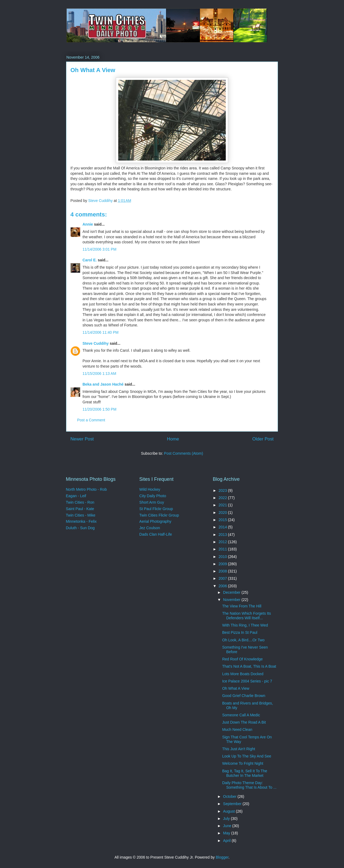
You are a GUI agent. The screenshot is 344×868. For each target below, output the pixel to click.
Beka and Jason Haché (103, 384)
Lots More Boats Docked (243, 674)
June (228, 826)
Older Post (263, 439)
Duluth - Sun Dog (80, 528)
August (229, 811)
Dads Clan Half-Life (155, 534)
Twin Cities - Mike (81, 515)
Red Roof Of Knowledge (243, 659)
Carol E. (90, 260)
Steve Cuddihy (96, 343)
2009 (223, 564)
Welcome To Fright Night (243, 763)
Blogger (222, 857)
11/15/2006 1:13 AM (99, 373)
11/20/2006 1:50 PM (99, 409)
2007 (223, 578)
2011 (223, 549)
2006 (223, 586)
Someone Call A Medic (241, 715)
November (232, 600)
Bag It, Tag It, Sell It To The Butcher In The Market (245, 773)
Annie (88, 224)
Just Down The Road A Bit (244, 722)
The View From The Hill (242, 606)
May (227, 833)
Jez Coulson (150, 528)
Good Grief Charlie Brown (244, 696)
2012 (223, 542)
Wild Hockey (150, 489)
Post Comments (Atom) (183, 453)
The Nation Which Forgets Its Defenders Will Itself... (247, 616)
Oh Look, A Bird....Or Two (243, 640)
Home (173, 439)
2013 (223, 535)
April (227, 841)
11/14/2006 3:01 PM (99, 249)
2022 (223, 498)
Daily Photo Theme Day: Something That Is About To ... (249, 785)
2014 (223, 527)
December (232, 592)
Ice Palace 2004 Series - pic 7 (247, 681)
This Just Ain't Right (239, 749)
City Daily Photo (153, 496)
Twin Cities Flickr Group (159, 515)
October (230, 796)
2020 (223, 513)
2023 (223, 490)
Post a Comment (91, 420)
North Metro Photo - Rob (86, 489)
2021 (223, 505)
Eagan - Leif (76, 496)
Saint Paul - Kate (80, 509)
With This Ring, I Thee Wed (245, 625)
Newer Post (82, 439)
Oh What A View (236, 688)
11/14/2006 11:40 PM (101, 332)
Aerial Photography (155, 521)
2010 (223, 557)
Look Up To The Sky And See (247, 756)
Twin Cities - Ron (80, 502)
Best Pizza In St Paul (240, 632)
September (233, 804)
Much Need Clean (237, 730)
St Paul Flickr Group (156, 509)
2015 (223, 520)
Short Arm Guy (152, 502)
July (227, 819)
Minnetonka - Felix (81, 521)
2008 (223, 571)
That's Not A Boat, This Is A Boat (249, 666)
